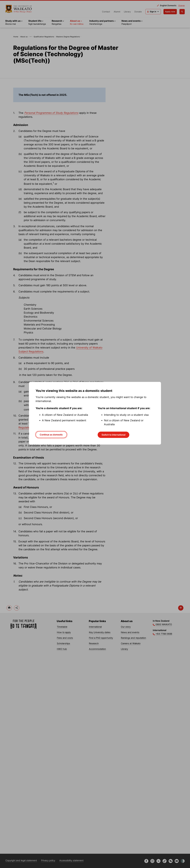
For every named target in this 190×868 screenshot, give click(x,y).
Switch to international (113, 435)
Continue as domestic (51, 435)
